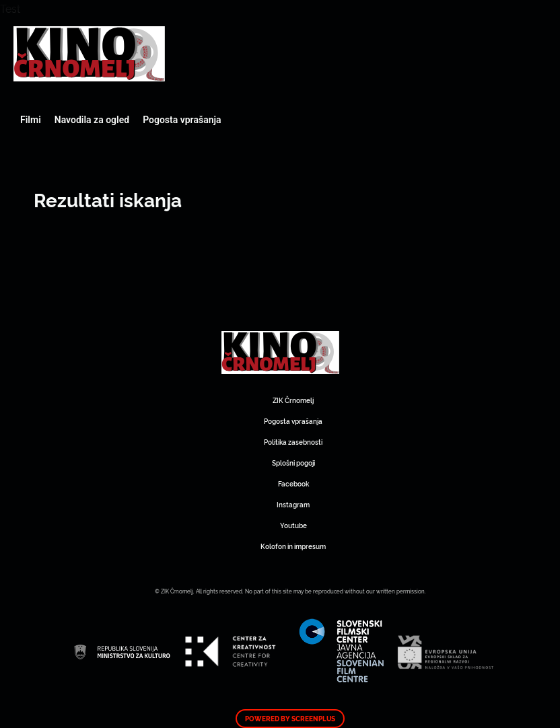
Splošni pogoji (293, 463)
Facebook (293, 483)
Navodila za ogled (92, 120)
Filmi (31, 120)
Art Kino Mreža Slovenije (89, 54)
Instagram (293, 504)
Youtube (293, 525)
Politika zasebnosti (293, 442)
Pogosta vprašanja (182, 120)
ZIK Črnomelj (293, 400)
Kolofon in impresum (293, 546)
